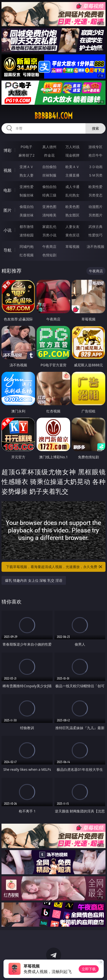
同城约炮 (27, 246)
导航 (8, 250)
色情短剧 (49, 255)
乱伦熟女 (72, 195)
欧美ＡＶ (72, 167)
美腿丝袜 (27, 215)
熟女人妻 (27, 175)
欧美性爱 (95, 187)
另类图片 (95, 215)
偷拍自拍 (49, 187)
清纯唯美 (49, 215)
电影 (8, 190)
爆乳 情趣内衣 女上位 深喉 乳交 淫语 (34, 580)
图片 (8, 210)
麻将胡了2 (27, 155)
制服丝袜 (27, 195)
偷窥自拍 (27, 207)
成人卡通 (72, 187)
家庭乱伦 (49, 227)
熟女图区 (72, 215)
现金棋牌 (72, 155)
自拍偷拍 (49, 167)
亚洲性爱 (27, 187)
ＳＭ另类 (95, 175)
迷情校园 (27, 235)
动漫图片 (95, 207)
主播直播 (72, 175)
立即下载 (89, 969)
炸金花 (49, 155)
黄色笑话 (72, 235)
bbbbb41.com (53, 116)
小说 (8, 230)
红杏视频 (27, 255)
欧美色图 (72, 207)
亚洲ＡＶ (27, 167)
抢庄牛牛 (95, 155)
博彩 (8, 150)
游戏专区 (95, 147)
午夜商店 (49, 246)
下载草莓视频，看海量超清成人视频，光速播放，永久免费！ (54, 567)
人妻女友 (72, 227)
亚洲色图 (49, 207)
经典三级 (49, 195)
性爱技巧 (95, 235)
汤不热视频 (95, 246)
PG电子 (26, 147)
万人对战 (72, 147)
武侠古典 (95, 227)
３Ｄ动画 (95, 167)
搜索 (95, 128)
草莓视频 (72, 246)
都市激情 (27, 227)
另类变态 (95, 195)
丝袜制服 (49, 175)
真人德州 (49, 147)
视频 (8, 170)
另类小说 (49, 235)
